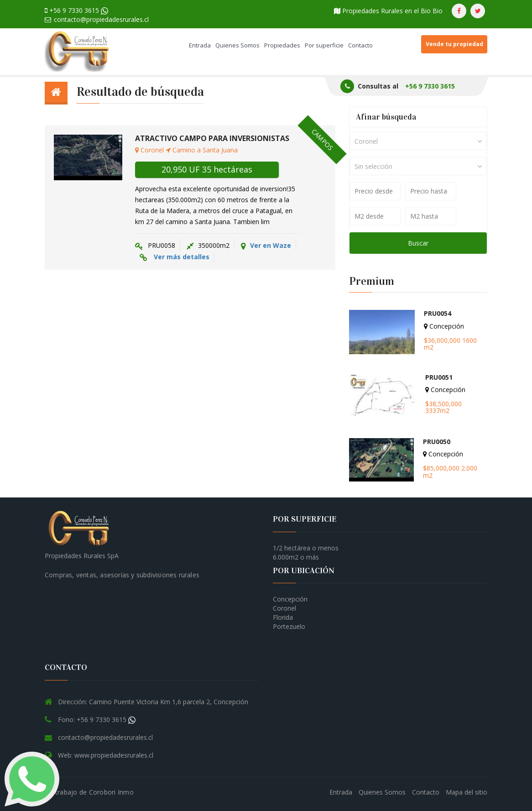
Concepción (290, 599)
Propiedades (282, 45)
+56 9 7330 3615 (76, 10)
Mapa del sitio (467, 792)
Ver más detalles (182, 257)
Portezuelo (289, 626)
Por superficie (324, 45)
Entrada (200, 45)
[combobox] (418, 141)
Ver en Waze (266, 246)
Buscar (418, 243)
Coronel (284, 608)
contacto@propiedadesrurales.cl (97, 19)
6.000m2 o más (296, 557)
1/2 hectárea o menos (306, 548)
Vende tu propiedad (454, 44)
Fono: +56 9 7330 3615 (97, 719)
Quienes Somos (237, 45)
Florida (283, 617)
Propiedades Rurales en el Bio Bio (388, 11)
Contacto (360, 45)
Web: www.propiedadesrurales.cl (106, 755)
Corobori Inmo (111, 792)
